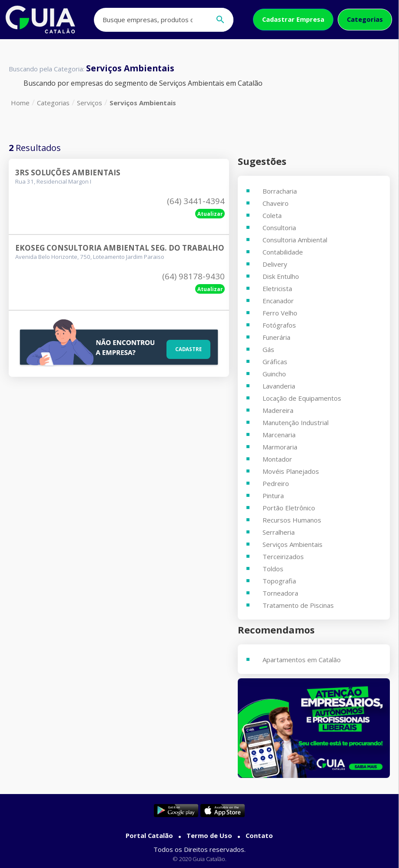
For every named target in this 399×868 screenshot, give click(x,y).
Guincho (274, 374)
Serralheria (279, 532)
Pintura (273, 496)
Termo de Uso (209, 835)
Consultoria (279, 228)
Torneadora (280, 593)
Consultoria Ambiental (295, 240)
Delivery (275, 264)
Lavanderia (279, 386)
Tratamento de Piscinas (298, 605)
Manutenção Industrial (296, 422)
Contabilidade (283, 252)
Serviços (90, 103)
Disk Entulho (281, 276)
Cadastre (186, 348)
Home (20, 103)
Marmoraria (280, 447)
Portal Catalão (149, 835)
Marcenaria (279, 435)
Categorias (365, 19)
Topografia (279, 581)
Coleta (272, 215)
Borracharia (280, 191)
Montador (277, 459)
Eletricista (277, 288)
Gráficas (275, 362)
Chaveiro (276, 203)
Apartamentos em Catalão (302, 660)
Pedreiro (276, 483)
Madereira (278, 410)
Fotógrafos (279, 325)
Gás (268, 349)
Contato (259, 835)
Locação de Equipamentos (302, 398)
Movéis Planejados (291, 471)
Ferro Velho (280, 313)
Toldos (273, 569)
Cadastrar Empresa (293, 19)
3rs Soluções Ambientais (68, 173)
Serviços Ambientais (143, 103)
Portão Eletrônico (289, 508)
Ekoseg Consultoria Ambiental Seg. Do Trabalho (120, 248)
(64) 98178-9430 (193, 276)
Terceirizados (283, 556)
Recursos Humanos (292, 520)
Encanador (278, 301)
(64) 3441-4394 (196, 201)
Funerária (276, 337)
